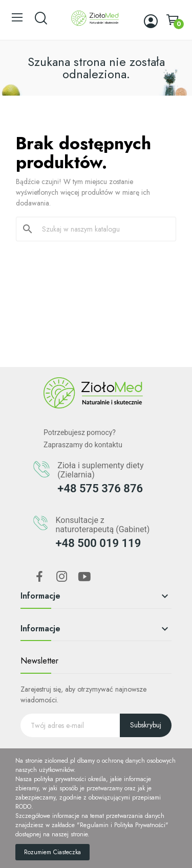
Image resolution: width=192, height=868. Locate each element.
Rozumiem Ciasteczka (52, 852)
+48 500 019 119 (98, 543)
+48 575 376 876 (100, 488)
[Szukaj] (102, 229)
